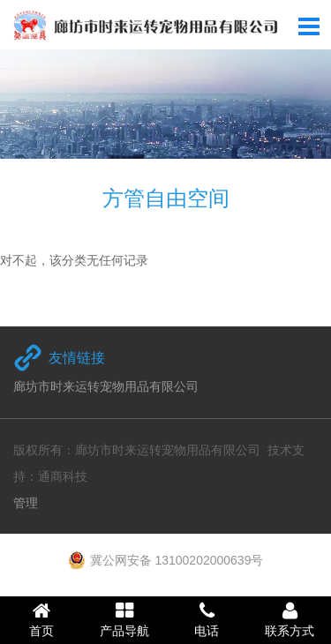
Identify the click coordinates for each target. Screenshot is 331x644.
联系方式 (290, 619)
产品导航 (124, 619)
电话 (207, 619)
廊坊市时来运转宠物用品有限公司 (106, 386)
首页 (41, 619)
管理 (26, 503)
